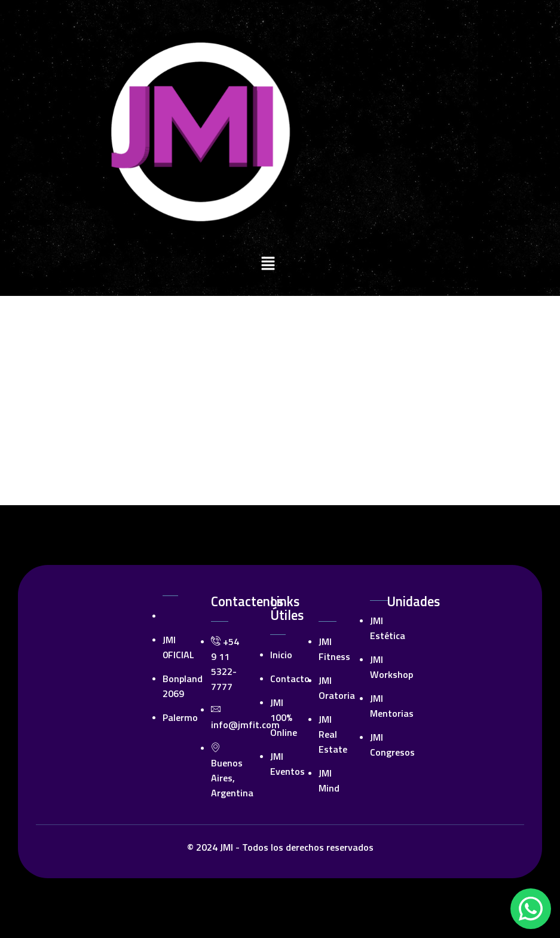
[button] (268, 265)
